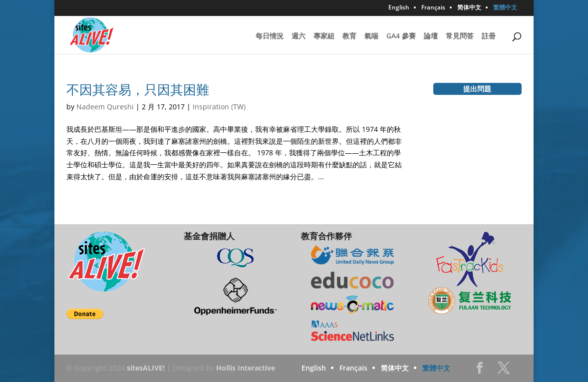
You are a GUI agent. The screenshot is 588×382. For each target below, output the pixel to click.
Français (433, 8)
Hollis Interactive (246, 368)
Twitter (504, 371)
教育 (349, 36)
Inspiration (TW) (219, 107)
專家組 (324, 36)
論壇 (431, 36)
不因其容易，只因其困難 (138, 89)
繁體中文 (505, 8)
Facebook (480, 371)
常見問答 (460, 36)
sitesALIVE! (146, 368)
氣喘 (371, 36)
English (399, 8)
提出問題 (477, 89)
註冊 (489, 36)
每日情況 (270, 36)
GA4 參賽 (401, 36)
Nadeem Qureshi (105, 107)
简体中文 (469, 8)
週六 (298, 36)
